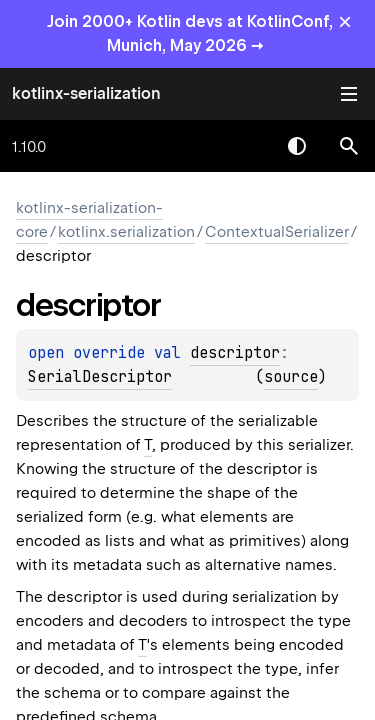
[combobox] (245, 146)
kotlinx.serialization (126, 232)
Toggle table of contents (349, 94)
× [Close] (345, 21)
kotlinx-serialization (86, 93)
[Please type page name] (349, 146)
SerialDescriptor (100, 377)
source (291, 377)
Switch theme (297, 146)
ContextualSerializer (277, 232)
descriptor (235, 353)
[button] (349, 146)
